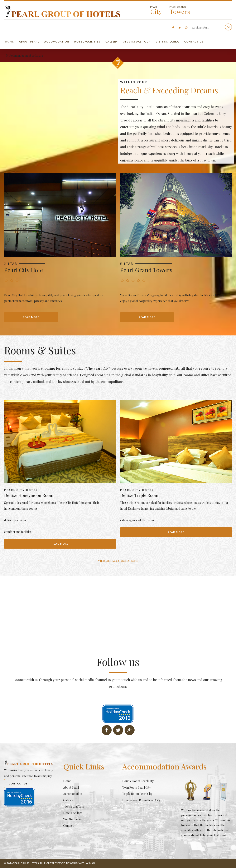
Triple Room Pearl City (137, 794)
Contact (68, 826)
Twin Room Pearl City (136, 787)
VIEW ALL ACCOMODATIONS (118, 561)
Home (9, 42)
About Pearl (29, 42)
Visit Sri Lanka (167, 42)
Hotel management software (25, 56)
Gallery (112, 42)
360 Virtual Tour (137, 42)
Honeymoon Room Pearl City (141, 800)
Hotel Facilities (87, 42)
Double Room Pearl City (138, 781)
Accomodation (57, 42)
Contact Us (194, 42)
